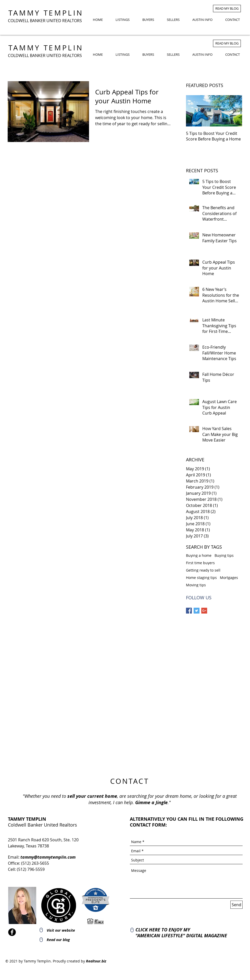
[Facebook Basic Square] (189, 611)
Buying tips (224, 555)
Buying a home (199, 555)
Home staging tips (201, 578)
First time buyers (200, 563)
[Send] (236, 905)
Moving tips (196, 585)
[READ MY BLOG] (227, 9)
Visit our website (61, 930)
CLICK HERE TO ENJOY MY (163, 930)
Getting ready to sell (203, 570)
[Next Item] (234, 111)
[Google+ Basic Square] (204, 611)
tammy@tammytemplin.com (48, 857)
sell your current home (92, 796)
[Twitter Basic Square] (197, 611)
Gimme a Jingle (151, 803)
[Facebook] (12, 932)
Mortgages (229, 578)
